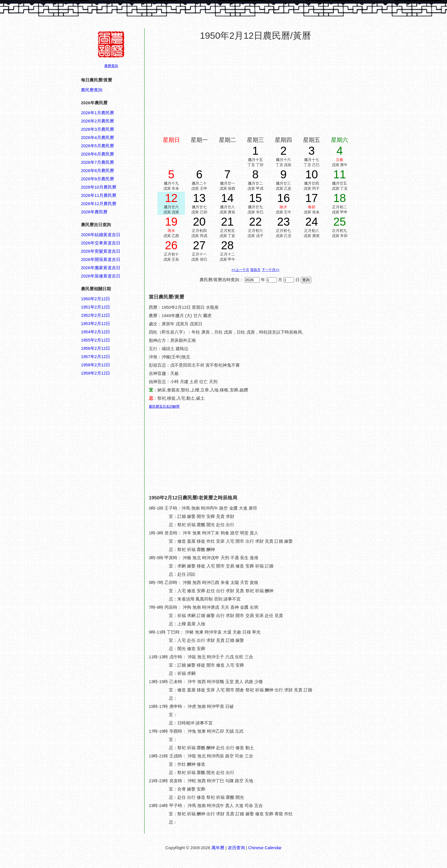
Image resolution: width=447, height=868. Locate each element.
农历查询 (236, 848)
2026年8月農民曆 (97, 171)
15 (256, 198)
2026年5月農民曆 (97, 146)
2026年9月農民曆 (97, 179)
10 (312, 174)
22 (256, 222)
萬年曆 (218, 848)
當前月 (255, 270)
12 (171, 198)
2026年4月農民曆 (97, 138)
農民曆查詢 (92, 90)
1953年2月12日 (96, 324)
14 (227, 198)
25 (340, 222)
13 (199, 198)
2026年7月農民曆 (97, 162)
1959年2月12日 (96, 373)
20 (199, 222)
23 (284, 222)
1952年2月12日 (96, 315)
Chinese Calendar (265, 848)
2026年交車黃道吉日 (101, 243)
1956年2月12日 (96, 348)
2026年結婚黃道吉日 (101, 235)
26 (171, 245)
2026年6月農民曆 (97, 154)
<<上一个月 (240, 270)
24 (312, 222)
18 (340, 198)
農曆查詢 (111, 66)
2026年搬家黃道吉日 (101, 268)
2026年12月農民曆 (99, 204)
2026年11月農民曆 (99, 195)
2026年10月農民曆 (99, 187)
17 (312, 198)
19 (171, 222)
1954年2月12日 (96, 332)
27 (199, 245)
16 (284, 198)
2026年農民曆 (94, 212)
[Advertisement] (104, 650)
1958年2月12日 (96, 365)
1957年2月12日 (96, 357)
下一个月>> (271, 270)
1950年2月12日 (96, 299)
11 (340, 174)
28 (227, 245)
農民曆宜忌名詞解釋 (164, 407)
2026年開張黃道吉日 (101, 260)
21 (227, 222)
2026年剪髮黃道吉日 (101, 251)
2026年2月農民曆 (97, 121)
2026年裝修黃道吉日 (101, 276)
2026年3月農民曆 (97, 129)
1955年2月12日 (96, 340)
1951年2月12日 (96, 307)
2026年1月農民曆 (97, 113)
